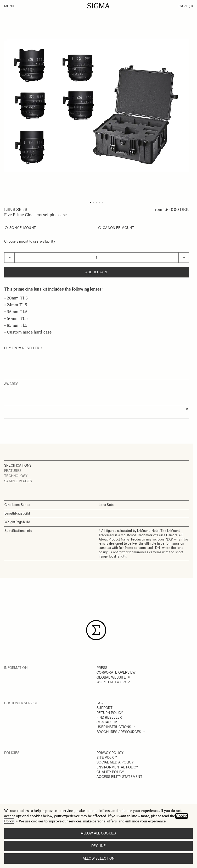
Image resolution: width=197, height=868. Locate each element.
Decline (98, 846)
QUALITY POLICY (110, 772)
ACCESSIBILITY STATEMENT (119, 777)
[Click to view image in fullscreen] (97, 105)
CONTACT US (108, 722)
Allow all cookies (98, 833)
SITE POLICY (107, 758)
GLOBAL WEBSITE (111, 677)
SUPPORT (105, 708)
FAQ (100, 703)
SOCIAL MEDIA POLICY (115, 762)
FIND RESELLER (109, 717)
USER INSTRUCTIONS (114, 727)
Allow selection (99, 858)
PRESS (102, 668)
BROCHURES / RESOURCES (119, 732)
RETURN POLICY (110, 713)
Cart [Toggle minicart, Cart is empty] (186, 6)
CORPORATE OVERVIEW (116, 672)
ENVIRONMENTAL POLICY (117, 767)
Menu (9, 6)
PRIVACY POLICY (110, 753)
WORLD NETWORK (112, 682)
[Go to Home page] (98, 6)
